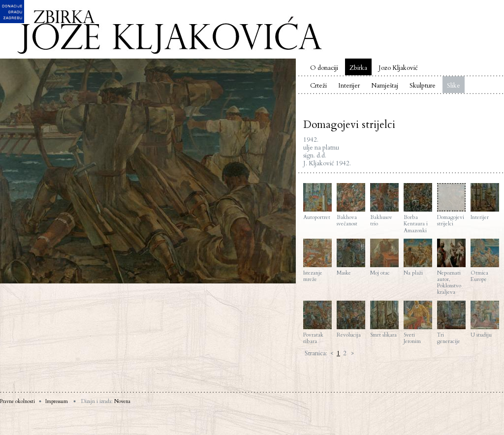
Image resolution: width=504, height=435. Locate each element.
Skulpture (423, 86)
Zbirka (358, 68)
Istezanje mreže (317, 261)
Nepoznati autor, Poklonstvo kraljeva (451, 267)
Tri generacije (451, 323)
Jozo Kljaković (398, 68)
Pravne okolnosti (17, 402)
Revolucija (351, 319)
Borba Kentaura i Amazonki (418, 208)
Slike (454, 86)
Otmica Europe (485, 261)
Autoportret (317, 202)
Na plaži (418, 257)
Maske (351, 257)
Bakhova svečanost (351, 205)
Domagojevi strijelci (451, 205)
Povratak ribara (317, 323)
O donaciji (324, 68)
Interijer (349, 86)
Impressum (57, 402)
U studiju (485, 319)
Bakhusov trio (384, 205)
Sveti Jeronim (418, 323)
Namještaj (385, 86)
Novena (122, 402)
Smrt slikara (384, 319)
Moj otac (384, 257)
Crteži (318, 86)
